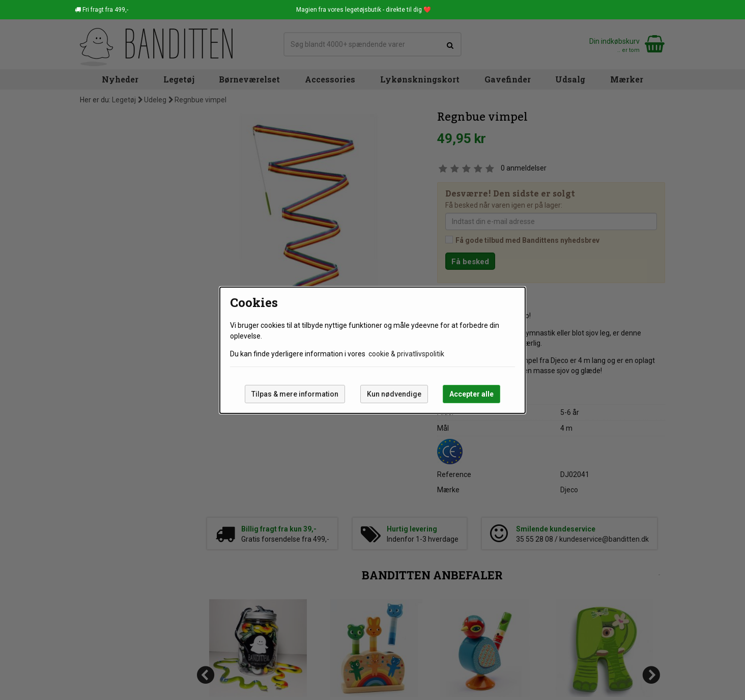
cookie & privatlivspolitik (406, 354)
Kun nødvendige (394, 394)
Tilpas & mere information (295, 394)
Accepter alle (471, 394)
